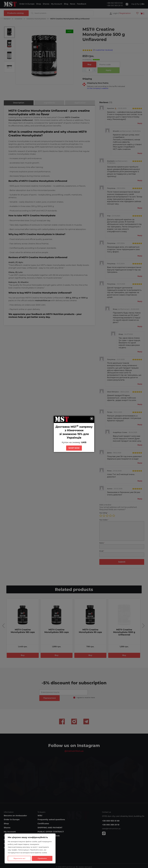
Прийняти (42, 858)
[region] (30, 848)
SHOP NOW (74, 448)
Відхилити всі (19, 858)
